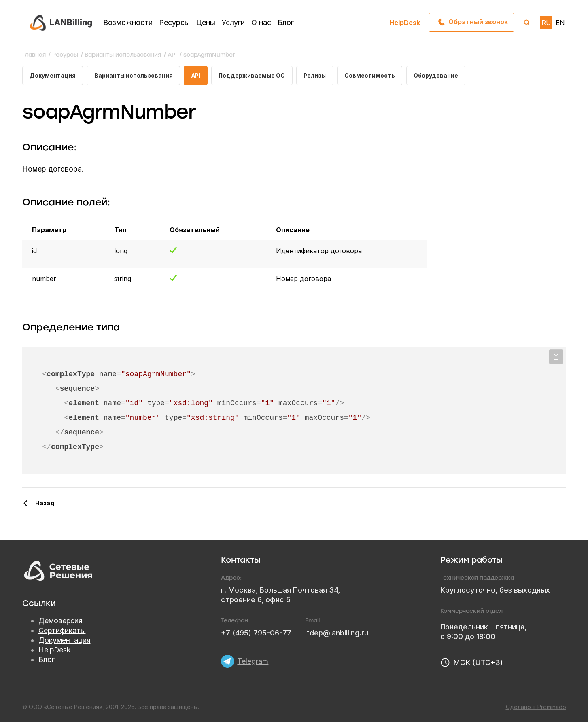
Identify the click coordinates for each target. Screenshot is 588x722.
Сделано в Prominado (536, 707)
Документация (53, 75)
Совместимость (373, 75)
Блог (286, 22)
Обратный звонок (478, 22)
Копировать (556, 357)
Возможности (128, 22)
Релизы (318, 75)
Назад (45, 503)
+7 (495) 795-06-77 (256, 633)
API (197, 75)
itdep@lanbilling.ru (337, 633)
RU (546, 23)
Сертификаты (62, 631)
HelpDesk (405, 22)
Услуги (233, 22)
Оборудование (439, 75)
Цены (206, 22)
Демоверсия (61, 621)
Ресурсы (174, 22)
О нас (261, 22)
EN (560, 23)
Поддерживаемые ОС (254, 75)
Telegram (253, 661)
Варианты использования (134, 75)
